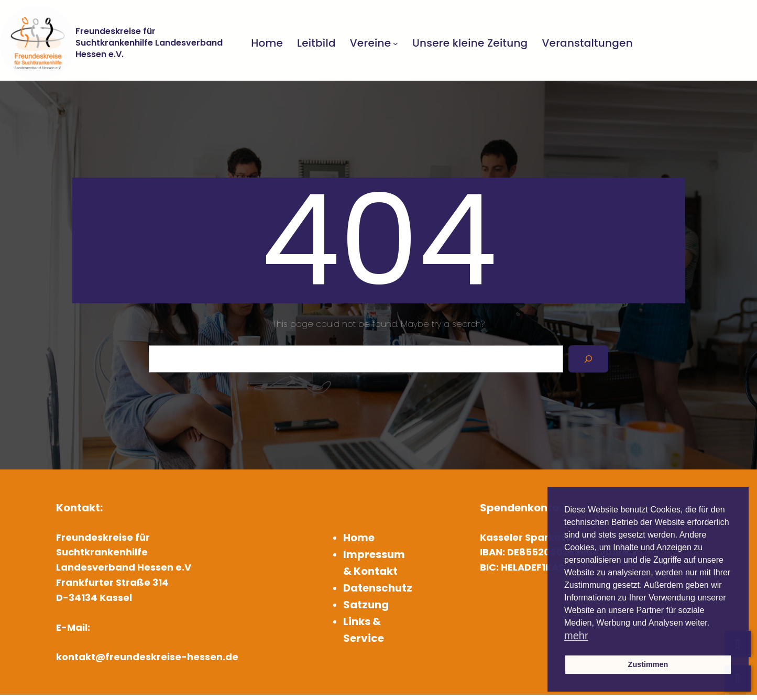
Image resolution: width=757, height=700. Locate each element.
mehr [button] (576, 636)
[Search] (588, 359)
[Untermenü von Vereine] (396, 43)
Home (359, 538)
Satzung (366, 605)
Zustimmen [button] (648, 664)
